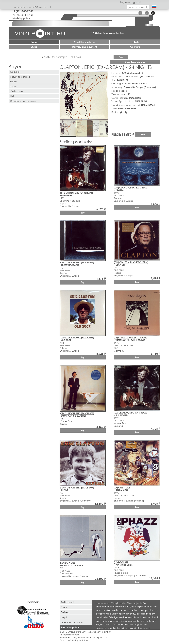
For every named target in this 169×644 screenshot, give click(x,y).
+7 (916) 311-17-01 (23, 15)
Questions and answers (23, 101)
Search (45, 57)
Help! (64, 617)
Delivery (65, 612)
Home (34, 42)
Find (121, 57)
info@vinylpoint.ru (22, 18)
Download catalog (135, 62)
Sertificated (67, 602)
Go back (15, 72)
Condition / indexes (84, 42)
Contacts (135, 47)
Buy (143, 134)
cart (137, 2)
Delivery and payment (84, 47)
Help (13, 96)
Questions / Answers (72, 622)
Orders (14, 86)
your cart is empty (138, 7)
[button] (105, 74)
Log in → (125, 2)
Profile (13, 81)
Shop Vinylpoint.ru (70, 627)
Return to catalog (20, 77)
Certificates (16, 91)
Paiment (65, 607)
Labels (135, 42)
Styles (34, 47)
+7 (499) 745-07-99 (23, 11)
